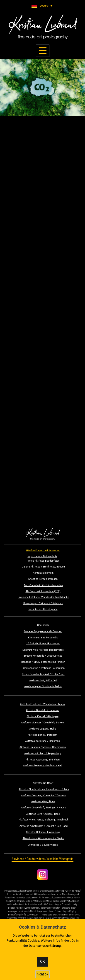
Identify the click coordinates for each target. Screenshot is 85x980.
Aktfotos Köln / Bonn (43, 801)
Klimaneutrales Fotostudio (43, 638)
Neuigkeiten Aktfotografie (43, 609)
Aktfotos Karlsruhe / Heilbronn (42, 741)
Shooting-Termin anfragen (43, 579)
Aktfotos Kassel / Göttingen (43, 716)
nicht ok (42, 974)
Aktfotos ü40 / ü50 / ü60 (43, 681)
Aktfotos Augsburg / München (43, 760)
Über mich (43, 625)
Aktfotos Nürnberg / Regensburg (43, 754)
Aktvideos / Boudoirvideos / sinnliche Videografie (42, 859)
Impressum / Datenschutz (42, 556)
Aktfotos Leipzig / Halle (43, 729)
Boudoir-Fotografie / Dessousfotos (43, 656)
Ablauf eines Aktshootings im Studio (43, 838)
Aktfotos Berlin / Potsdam (42, 735)
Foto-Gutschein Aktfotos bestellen (43, 585)
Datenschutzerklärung (45, 946)
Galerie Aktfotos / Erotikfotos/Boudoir (43, 567)
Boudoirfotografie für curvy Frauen (23, 915)
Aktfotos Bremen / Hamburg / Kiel (43, 766)
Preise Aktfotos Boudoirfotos (43, 561)
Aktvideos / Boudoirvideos (43, 845)
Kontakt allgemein (43, 573)
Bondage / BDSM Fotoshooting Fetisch (43, 662)
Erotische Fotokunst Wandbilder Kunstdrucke (43, 597)
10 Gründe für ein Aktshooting (43, 644)
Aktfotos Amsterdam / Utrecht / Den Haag (44, 826)
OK (42, 961)
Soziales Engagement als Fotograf (43, 631)
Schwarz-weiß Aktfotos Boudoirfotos (43, 650)
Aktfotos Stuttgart (43, 783)
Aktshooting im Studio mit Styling (43, 686)
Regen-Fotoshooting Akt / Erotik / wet (43, 674)
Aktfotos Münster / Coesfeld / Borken (42, 723)
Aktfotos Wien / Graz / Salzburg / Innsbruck (44, 820)
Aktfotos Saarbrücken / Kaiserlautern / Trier (44, 789)
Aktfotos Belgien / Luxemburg (43, 832)
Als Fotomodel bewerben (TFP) (43, 591)
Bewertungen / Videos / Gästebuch (43, 603)
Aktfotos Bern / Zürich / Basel (43, 814)
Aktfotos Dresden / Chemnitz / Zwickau (44, 796)
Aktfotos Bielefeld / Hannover (43, 710)
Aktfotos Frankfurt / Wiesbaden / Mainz (42, 704)
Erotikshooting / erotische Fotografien (43, 668)
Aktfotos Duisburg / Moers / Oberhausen (43, 747)
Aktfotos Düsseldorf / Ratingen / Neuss (44, 808)
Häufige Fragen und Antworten (43, 551)
